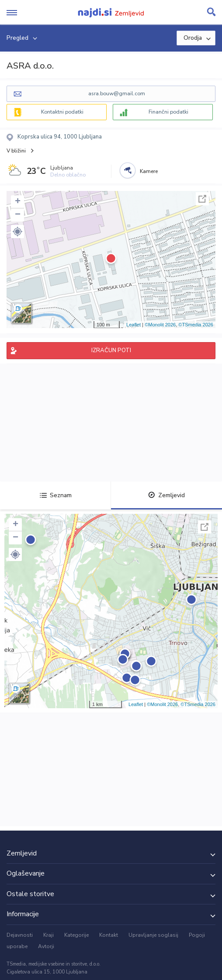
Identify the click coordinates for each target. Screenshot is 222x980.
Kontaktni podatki (62, 112)
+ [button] (18, 202)
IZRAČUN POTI (111, 350)
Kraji (49, 935)
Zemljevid (166, 495)
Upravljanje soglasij (153, 935)
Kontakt (109, 935)
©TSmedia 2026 (196, 325)
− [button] (18, 215)
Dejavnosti (20, 935)
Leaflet (134, 325)
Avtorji (46, 946)
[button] (17, 232)
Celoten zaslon (202, 199)
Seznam (56, 495)
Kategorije (76, 935)
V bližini (16, 151)
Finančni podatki (168, 112)
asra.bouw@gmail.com (117, 93)
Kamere (149, 171)
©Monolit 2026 (160, 325)
